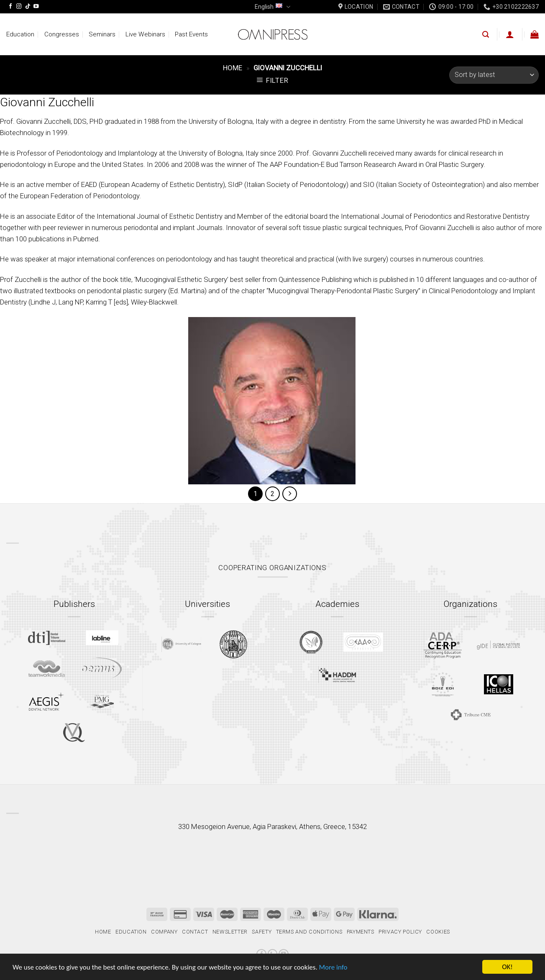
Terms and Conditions (309, 932)
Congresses (62, 34)
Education (20, 34)
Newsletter (230, 932)
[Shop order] (494, 75)
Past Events (191, 34)
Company (164, 932)
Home (233, 68)
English (272, 7)
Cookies (438, 932)
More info (333, 967)
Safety (262, 932)
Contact (195, 932)
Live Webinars (145, 34)
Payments (361, 932)
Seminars (102, 34)
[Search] (486, 35)
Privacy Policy (400, 932)
